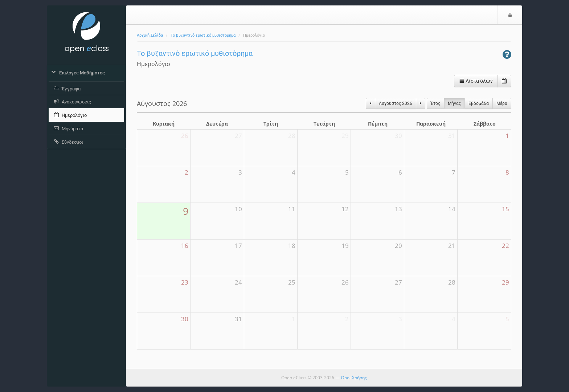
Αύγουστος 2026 (396, 103)
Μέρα (502, 103)
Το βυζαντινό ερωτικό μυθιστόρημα (203, 35)
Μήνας (454, 103)
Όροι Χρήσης (354, 378)
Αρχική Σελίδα (150, 35)
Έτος (435, 103)
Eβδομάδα (479, 103)
